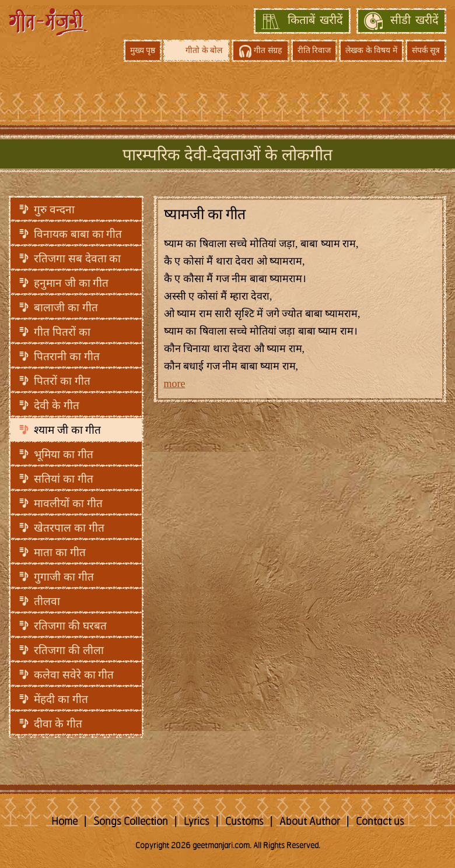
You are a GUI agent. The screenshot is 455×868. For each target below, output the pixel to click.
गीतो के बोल (204, 50)
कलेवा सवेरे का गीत (74, 675)
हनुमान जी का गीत (71, 283)
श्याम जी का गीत (67, 430)
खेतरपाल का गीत (69, 528)
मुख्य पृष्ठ (143, 50)
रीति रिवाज (314, 50)
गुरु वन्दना (54, 210)
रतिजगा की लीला (69, 650)
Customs (244, 822)
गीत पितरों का (62, 332)
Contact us (380, 822)
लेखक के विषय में (371, 50)
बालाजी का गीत (66, 308)
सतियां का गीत (64, 479)
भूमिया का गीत (64, 454)
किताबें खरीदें (315, 21)
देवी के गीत (57, 405)
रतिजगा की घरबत (70, 626)
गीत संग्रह (268, 50)
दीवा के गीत (58, 724)
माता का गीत (60, 552)
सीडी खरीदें (414, 21)
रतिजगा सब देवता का (77, 259)
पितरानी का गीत (67, 356)
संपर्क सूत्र (426, 50)
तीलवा (47, 601)
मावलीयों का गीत (68, 503)
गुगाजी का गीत (64, 577)
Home (64, 822)
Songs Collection (131, 822)
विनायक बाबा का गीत (78, 234)
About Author (310, 822)
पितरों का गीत (62, 381)
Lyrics (197, 822)
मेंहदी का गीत (61, 699)
